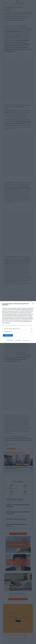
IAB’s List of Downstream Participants (10, 321)
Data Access (18, 340)
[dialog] (18, 322)
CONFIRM (8, 335)
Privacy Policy (26, 340)
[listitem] (18, 329)
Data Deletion (10, 340)
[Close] (33, 304)
